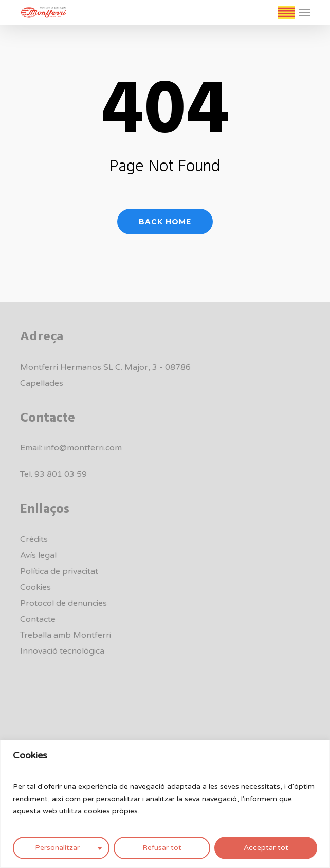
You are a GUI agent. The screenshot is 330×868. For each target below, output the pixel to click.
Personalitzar (57, 848)
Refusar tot (162, 848)
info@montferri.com (83, 448)
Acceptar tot (266, 848)
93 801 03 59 (61, 474)
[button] (304, 12)
